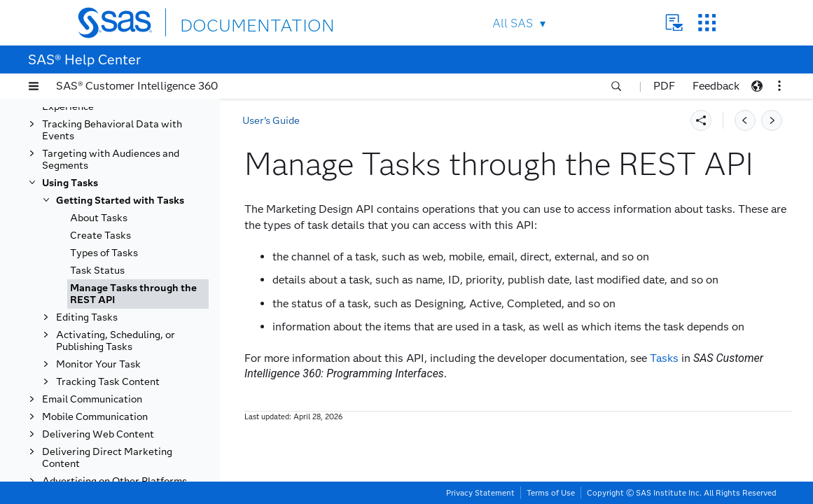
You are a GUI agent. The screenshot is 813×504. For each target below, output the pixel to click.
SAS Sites (707, 23)
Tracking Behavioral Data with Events (112, 130)
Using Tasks (70, 183)
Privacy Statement (480, 493)
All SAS (513, 23)
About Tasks (99, 218)
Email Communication (92, 399)
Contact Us (674, 23)
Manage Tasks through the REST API (133, 294)
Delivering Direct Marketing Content (107, 458)
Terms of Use (551, 493)
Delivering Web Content (98, 434)
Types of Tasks (104, 253)
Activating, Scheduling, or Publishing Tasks (116, 341)
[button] (34, 86)
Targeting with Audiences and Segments (111, 160)
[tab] (138, 294)
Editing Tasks (87, 317)
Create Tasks (100, 236)
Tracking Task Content (108, 382)
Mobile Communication (95, 417)
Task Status (97, 271)
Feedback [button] (716, 86)
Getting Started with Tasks (120, 201)
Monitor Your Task (98, 364)
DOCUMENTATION (231, 22)
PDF (664, 86)
